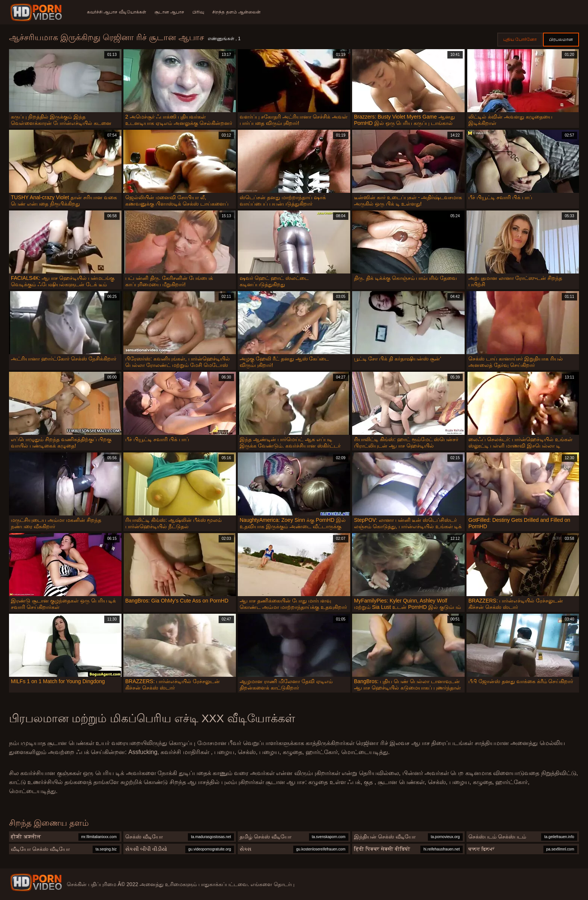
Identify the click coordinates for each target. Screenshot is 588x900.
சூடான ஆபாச (170, 12)
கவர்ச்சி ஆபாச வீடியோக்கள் (117, 12)
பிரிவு (200, 12)
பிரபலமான (561, 39)
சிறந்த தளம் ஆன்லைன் (239, 12)
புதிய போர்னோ (520, 39)
